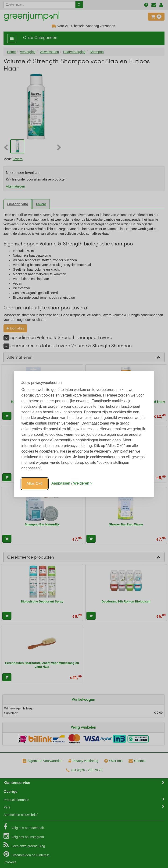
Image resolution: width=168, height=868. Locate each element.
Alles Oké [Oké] (35, 484)
